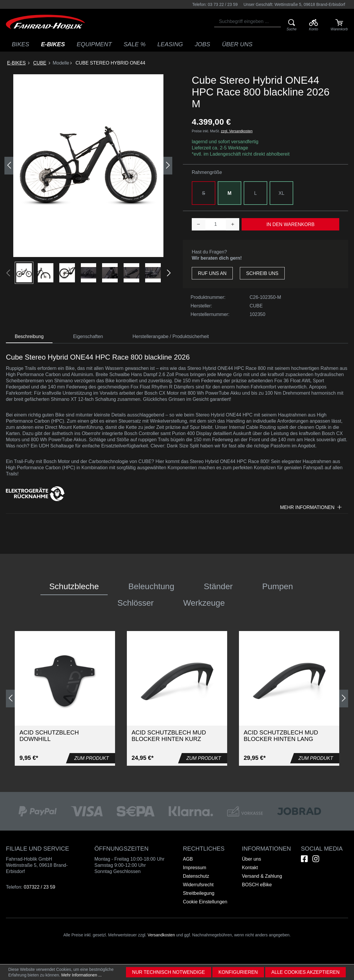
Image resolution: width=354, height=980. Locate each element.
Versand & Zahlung (262, 876)
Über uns (251, 859)
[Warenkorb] (339, 25)
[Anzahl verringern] (199, 224)
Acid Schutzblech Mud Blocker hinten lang (281, 736)
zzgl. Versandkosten (237, 131)
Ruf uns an (212, 273)
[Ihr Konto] (313, 25)
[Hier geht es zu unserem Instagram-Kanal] (316, 859)
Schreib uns (262, 273)
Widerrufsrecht (198, 885)
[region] (88, 179)
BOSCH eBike (257, 885)
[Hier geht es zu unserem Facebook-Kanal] (304, 859)
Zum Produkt (92, 758)
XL (281, 193)
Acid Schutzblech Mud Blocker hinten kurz (169, 736)
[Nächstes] (168, 166)
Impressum (195, 868)
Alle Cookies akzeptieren (305, 972)
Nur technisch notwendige (169, 972)
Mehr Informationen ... (82, 975)
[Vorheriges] (9, 166)
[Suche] (292, 25)
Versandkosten (161, 935)
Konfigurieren (238, 972)
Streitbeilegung (199, 893)
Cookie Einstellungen (205, 902)
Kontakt (250, 868)
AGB (188, 859)
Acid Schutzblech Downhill (49, 736)
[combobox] (248, 22)
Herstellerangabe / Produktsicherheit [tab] (171, 336)
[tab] (29, 337)
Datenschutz (196, 876)
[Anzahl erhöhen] (233, 224)
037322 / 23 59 (39, 887)
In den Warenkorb (290, 224)
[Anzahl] (216, 224)
